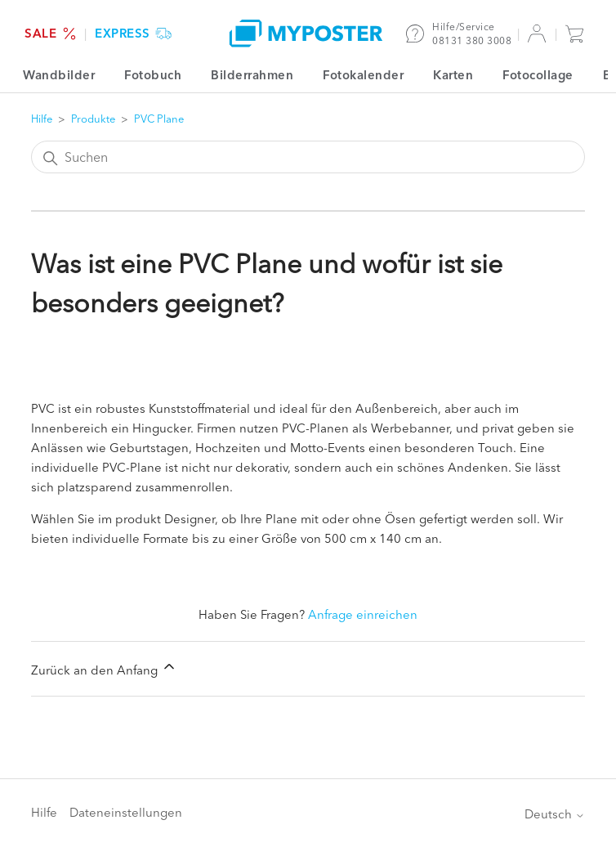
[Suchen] (308, 157)
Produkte (93, 119)
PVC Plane (159, 119)
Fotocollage (538, 75)
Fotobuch (153, 75)
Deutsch (555, 814)
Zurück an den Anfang (104, 668)
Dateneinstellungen (126, 812)
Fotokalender (363, 75)
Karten (453, 75)
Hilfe (42, 119)
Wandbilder (59, 75)
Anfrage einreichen (363, 614)
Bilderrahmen (252, 75)
